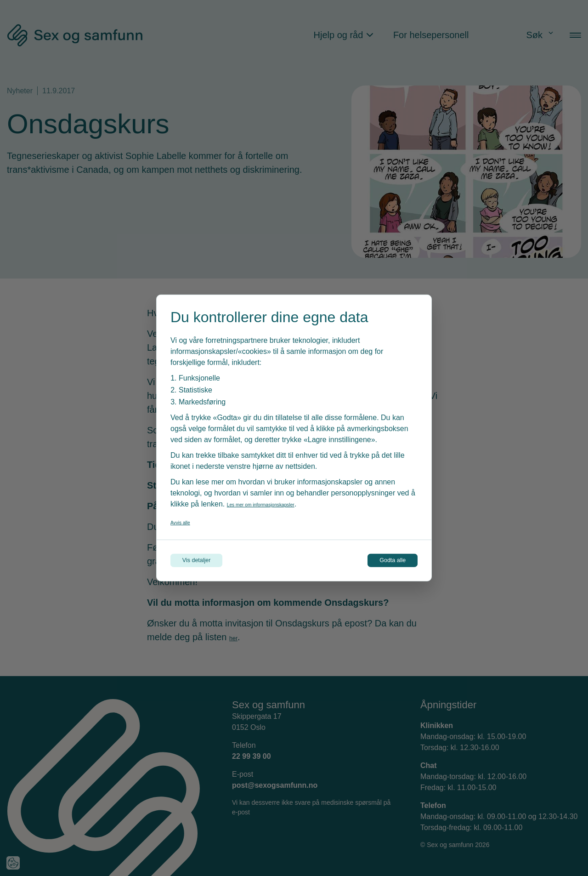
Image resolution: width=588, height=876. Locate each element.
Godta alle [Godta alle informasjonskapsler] (378, 561)
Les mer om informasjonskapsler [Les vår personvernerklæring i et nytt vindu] (280, 500)
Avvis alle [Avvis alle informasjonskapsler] (186, 518)
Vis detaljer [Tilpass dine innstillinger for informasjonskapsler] (212, 561)
